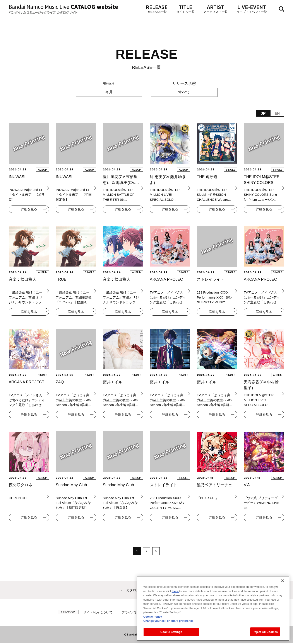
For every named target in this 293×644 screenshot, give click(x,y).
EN (277, 113)
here (176, 601)
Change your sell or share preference (168, 630)
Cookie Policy (153, 626)
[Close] (283, 590)
